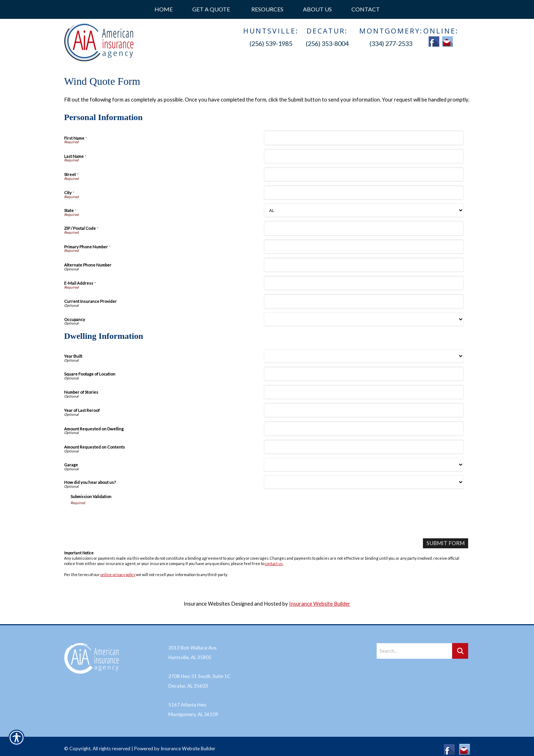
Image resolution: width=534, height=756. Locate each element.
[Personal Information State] (364, 210)
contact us (274, 563)
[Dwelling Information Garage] (364, 465)
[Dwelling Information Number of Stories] (364, 392)
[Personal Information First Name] (364, 138)
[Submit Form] (446, 543)
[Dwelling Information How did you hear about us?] (364, 482)
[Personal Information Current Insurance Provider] (364, 301)
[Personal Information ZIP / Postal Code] (364, 228)
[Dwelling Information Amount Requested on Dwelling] (364, 428)
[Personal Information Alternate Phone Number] (364, 265)
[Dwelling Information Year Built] (364, 356)
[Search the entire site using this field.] (414, 645)
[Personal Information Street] (364, 174)
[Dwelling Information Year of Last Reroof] (364, 410)
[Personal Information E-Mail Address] (364, 283)
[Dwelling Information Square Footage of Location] (364, 374)
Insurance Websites (207, 603)
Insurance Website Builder (320, 603)
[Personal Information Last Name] (364, 156)
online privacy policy (118, 574)
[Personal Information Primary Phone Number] (364, 247)
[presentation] (125, 519)
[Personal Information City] (364, 193)
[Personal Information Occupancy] (364, 319)
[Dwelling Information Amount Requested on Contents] (364, 447)
